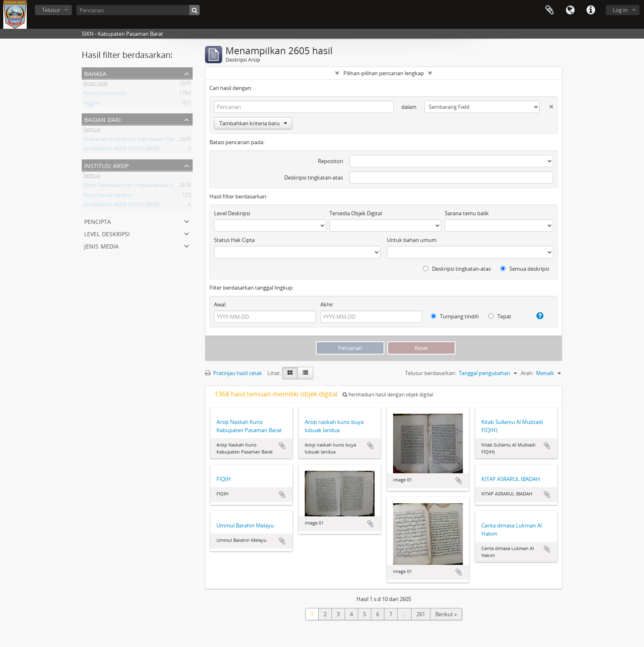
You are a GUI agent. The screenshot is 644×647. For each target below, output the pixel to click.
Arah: (527, 373)
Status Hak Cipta (234, 240)
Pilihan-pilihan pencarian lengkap (384, 73)
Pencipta (98, 221)
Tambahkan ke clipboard (282, 446)
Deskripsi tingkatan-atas (314, 177)
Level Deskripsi (107, 233)
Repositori (330, 161)
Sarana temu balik (467, 213)
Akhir (327, 304)
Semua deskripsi (525, 269)
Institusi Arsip (106, 165)
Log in (620, 10)
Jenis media (101, 245)
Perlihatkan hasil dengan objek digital (388, 395)
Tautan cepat (591, 10)
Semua (92, 131)
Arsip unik (95, 85)
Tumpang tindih (455, 316)
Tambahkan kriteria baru (253, 123)
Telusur (51, 10)
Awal (220, 304)
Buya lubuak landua (108, 196)
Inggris (92, 104)
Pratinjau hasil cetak (233, 373)
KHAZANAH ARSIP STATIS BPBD (122, 150)
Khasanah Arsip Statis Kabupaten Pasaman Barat (143, 140)
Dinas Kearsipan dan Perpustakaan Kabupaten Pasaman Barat (159, 187)
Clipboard (550, 10)
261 (421, 614)
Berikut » (446, 614)
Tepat (500, 316)
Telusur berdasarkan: (431, 373)
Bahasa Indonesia (105, 94)
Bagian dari (102, 119)
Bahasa (570, 10)
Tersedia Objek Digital (356, 213)
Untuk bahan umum (412, 240)
